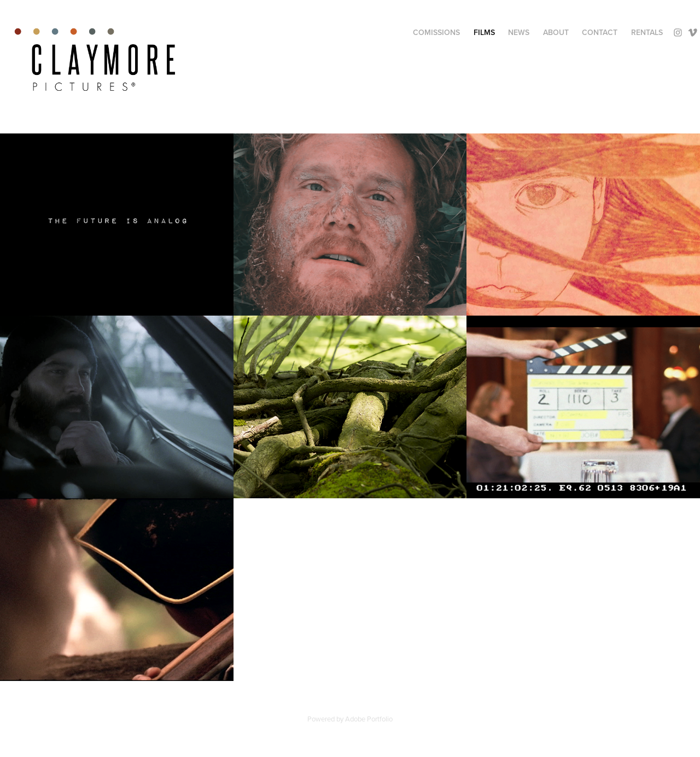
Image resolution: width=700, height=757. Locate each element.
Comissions (436, 32)
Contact (600, 32)
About (556, 32)
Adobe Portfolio (369, 719)
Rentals (647, 32)
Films (484, 32)
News (519, 32)
